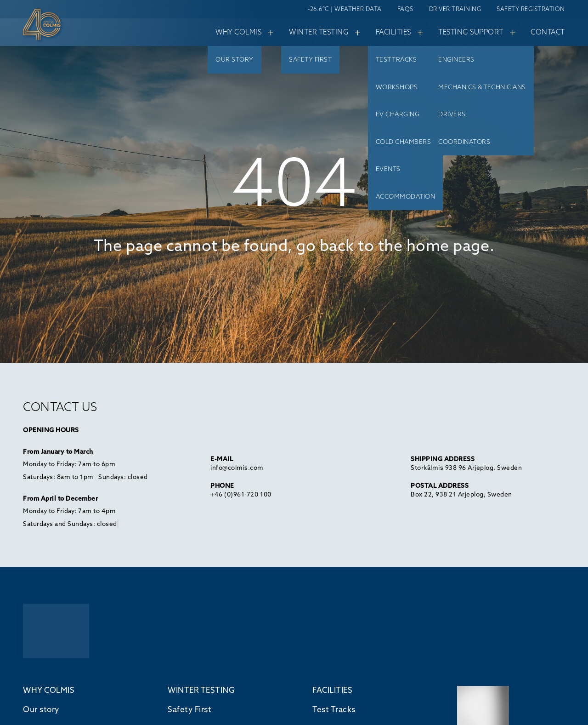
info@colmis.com (237, 468)
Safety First (189, 709)
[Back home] (60, 26)
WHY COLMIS (49, 690)
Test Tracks (334, 709)
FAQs (405, 9)
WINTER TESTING (201, 690)
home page (448, 245)
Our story (41, 709)
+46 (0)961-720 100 (241, 494)
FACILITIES (332, 690)
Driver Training (455, 9)
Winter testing (322, 32)
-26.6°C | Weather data (345, 9)
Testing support (475, 32)
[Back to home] (56, 632)
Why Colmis (242, 32)
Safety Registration (531, 9)
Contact (548, 32)
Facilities (397, 32)
